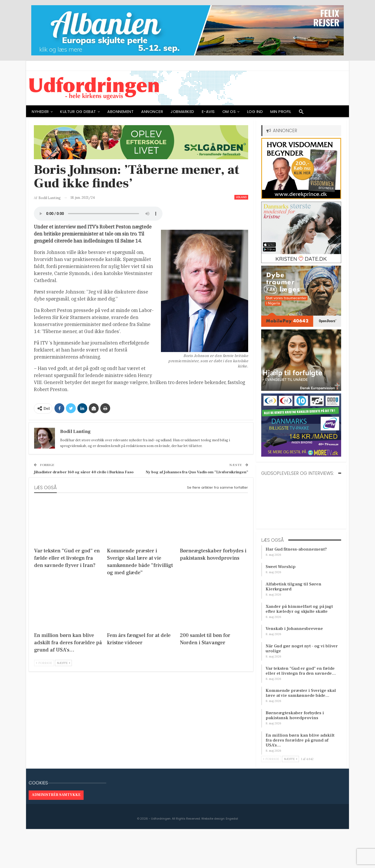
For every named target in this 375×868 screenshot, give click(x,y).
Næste (63, 663)
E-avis (208, 111)
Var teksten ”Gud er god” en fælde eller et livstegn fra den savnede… (301, 671)
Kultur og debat (78, 111)
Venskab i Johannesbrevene (294, 629)
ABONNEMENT (120, 111)
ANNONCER (152, 111)
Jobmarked (182, 111)
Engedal (232, 819)
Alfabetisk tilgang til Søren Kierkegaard (293, 587)
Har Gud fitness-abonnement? (296, 549)
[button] (301, 113)
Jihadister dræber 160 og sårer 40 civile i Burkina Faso (84, 472)
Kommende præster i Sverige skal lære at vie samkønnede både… (301, 693)
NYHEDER (40, 111)
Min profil (281, 111)
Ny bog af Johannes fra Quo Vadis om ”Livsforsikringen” (197, 472)
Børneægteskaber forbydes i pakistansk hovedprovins (295, 715)
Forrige (44, 663)
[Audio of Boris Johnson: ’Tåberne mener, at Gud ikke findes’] (98, 214)
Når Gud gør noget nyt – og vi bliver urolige (302, 649)
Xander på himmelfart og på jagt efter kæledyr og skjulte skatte (299, 609)
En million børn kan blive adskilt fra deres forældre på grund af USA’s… (300, 740)
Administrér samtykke (56, 795)
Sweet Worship (281, 567)
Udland (241, 197)
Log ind (255, 111)
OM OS (229, 111)
